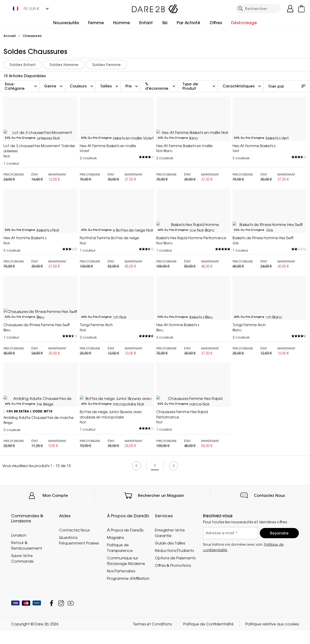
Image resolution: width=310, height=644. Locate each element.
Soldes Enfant (23, 65)
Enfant (146, 23)
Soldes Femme (107, 65)
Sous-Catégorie (21, 86)
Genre (54, 86)
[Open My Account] (290, 9)
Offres (216, 23)
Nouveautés (66, 23)
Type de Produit (200, 86)
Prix (132, 86)
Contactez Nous (269, 615)
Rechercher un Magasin (161, 615)
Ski (165, 23)
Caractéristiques (242, 86)
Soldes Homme (64, 65)
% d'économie (161, 86)
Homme (122, 23)
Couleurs (82, 86)
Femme (96, 23)
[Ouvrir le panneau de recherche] (258, 9)
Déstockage (244, 23)
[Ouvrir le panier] (301, 9)
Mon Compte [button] (55, 615)
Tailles (110, 86)
